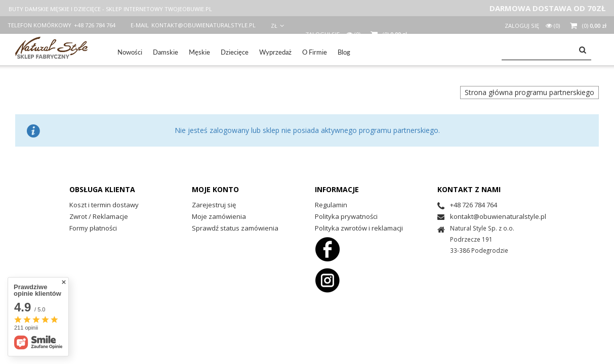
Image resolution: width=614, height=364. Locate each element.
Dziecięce (235, 52)
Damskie (166, 52)
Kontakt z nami (469, 189)
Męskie (199, 52)
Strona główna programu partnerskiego (529, 92)
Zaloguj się (523, 26)
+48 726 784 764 (95, 25)
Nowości (130, 52)
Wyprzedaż (275, 52)
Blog (344, 52)
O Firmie (315, 52)
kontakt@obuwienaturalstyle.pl (203, 25)
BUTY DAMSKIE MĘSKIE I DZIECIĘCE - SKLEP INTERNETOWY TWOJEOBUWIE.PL (110, 9)
